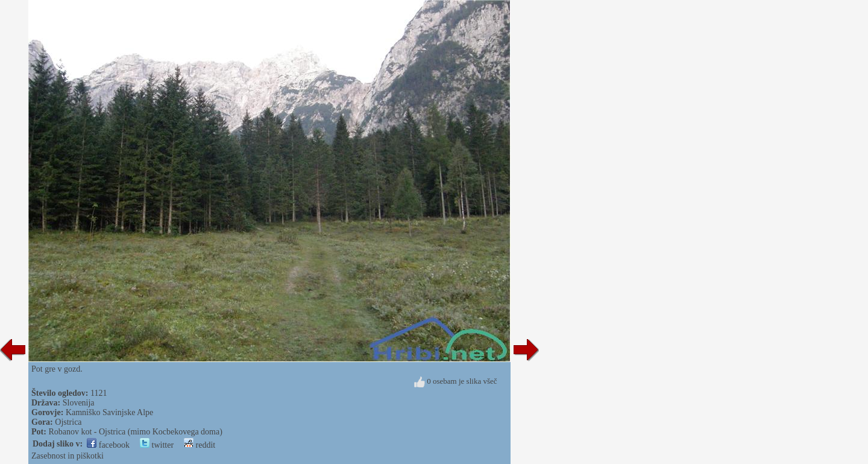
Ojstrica (68, 422)
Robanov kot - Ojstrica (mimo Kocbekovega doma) (135, 432)
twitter (157, 445)
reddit (200, 445)
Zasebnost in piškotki (68, 456)
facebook (108, 445)
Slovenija (79, 403)
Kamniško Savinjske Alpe (109, 412)
